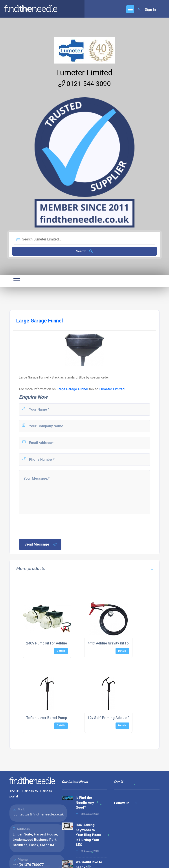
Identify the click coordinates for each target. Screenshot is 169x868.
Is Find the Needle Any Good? (85, 803)
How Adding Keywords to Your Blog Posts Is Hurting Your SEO (88, 835)
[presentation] (52, 526)
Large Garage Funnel (72, 389)
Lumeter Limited (84, 73)
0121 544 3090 (84, 84)
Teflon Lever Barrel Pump (47, 718)
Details (61, 651)
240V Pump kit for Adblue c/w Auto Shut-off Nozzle (68, 643)
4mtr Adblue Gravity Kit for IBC (112, 643)
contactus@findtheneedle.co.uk (39, 814)
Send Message (41, 544)
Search (84, 251)
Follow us (125, 803)
